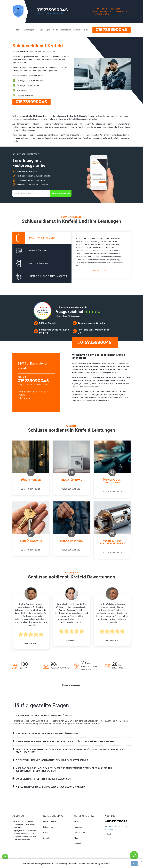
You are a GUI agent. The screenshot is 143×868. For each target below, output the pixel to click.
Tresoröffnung (71, 480)
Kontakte (77, 30)
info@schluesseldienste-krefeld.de (51, 13)
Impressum (66, 30)
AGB (76, 821)
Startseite (17, 30)
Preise (55, 30)
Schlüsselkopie (31, 541)
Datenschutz (79, 833)
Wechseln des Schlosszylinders (112, 542)
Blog (86, 30)
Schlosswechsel (72, 541)
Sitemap (78, 844)
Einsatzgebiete (31, 30)
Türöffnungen (31, 480)
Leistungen (45, 30)
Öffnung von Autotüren (112, 481)
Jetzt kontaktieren (99, 271)
